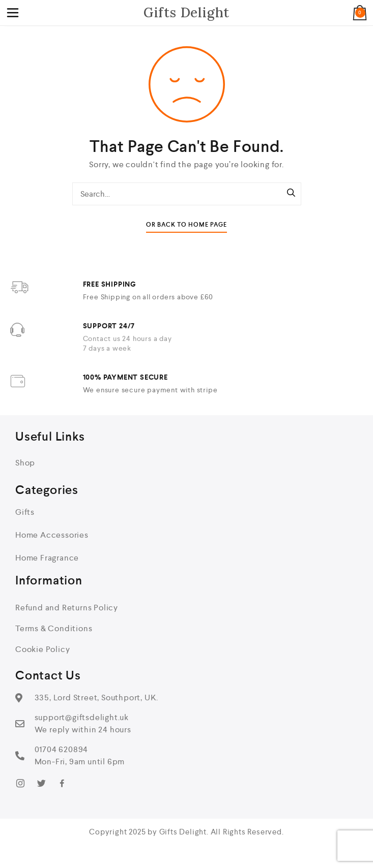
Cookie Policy (42, 649)
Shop (25, 463)
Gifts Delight (186, 12)
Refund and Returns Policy (67, 608)
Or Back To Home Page (186, 225)
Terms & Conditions (54, 628)
